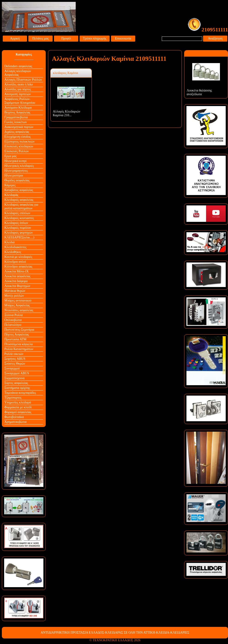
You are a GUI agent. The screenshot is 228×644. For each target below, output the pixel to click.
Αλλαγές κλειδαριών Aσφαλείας (18, 73)
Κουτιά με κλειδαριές (18, 257)
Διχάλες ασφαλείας (17, 132)
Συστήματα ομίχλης (17, 388)
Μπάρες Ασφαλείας (17, 305)
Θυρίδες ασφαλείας (17, 180)
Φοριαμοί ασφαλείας (18, 412)
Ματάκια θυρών (15, 291)
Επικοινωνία (123, 38)
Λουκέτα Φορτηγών (17, 286)
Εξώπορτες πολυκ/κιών (19, 142)
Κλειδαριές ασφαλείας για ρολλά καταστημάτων (21, 206)
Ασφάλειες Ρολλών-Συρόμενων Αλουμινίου (20, 101)
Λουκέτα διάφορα (16, 281)
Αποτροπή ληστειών (18, 94)
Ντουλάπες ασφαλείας (19, 310)
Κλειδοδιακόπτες (15, 247)
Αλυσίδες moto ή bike (19, 84)
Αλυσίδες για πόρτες (18, 89)
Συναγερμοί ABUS (17, 373)
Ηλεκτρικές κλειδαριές (19, 166)
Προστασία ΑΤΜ (15, 339)
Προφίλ (66, 38)
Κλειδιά (9, 242)
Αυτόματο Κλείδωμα (18, 108)
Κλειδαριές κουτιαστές (19, 218)
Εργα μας (10, 156)
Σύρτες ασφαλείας (16, 383)
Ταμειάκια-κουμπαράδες (20, 393)
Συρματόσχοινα (14, 378)
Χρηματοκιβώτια (15, 422)
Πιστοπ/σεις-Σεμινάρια (19, 330)
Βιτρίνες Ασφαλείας (17, 112)
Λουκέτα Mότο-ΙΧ (16, 271)
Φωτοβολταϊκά (14, 417)
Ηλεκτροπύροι (14, 175)
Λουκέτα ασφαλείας (17, 276)
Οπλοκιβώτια (13, 320)
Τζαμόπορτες (13, 398)
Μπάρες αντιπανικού (18, 301)
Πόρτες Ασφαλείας (17, 334)
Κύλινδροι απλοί (15, 262)
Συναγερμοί (12, 368)
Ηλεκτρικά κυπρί (15, 161)
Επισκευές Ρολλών (17, 151)
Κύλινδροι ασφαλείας (18, 267)
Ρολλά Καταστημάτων (19, 349)
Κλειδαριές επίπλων (17, 213)
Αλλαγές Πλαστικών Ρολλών (23, 80)
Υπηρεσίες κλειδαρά (18, 402)
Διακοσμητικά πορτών (19, 127)
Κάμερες (10, 185)
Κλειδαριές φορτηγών (19, 233)
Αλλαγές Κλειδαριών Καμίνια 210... (67, 113)
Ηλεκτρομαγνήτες (16, 171)
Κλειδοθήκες (13, 252)
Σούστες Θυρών (15, 364)
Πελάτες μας (40, 38)
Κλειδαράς (11, 195)
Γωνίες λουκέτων (16, 122)
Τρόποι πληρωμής (95, 38)
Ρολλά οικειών (14, 354)
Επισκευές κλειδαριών (19, 146)
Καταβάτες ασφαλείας (19, 190)
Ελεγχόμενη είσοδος (18, 137)
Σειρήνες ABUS (15, 359)
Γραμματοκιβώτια (16, 117)
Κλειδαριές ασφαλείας (19, 200)
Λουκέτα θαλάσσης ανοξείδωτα (199, 92)
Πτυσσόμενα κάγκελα (19, 344)
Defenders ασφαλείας (18, 66)
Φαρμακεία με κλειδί (18, 407)
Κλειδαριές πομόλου (18, 228)
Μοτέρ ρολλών (14, 296)
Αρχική (15, 38)
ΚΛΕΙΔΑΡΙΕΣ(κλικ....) (19, 237)
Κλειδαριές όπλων (16, 223)
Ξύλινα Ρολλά (13, 315)
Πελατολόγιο (13, 325)
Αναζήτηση (215, 38)
